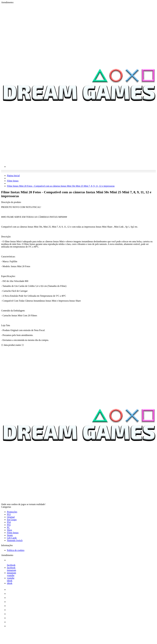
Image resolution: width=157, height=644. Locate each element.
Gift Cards (12, 538)
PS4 (9, 522)
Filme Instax (13, 181)
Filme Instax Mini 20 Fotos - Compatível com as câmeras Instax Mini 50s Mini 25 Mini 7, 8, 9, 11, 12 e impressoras (61, 186)
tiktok (10, 581)
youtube (11, 575)
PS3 (9, 514)
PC (8, 527)
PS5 (9, 525)
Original (11, 517)
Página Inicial (13, 176)
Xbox (10, 530)
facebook (11, 565)
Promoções (12, 512)
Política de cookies (16, 550)
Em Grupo (12, 520)
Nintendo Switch (15, 540)
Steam (10, 535)
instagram (11, 570)
